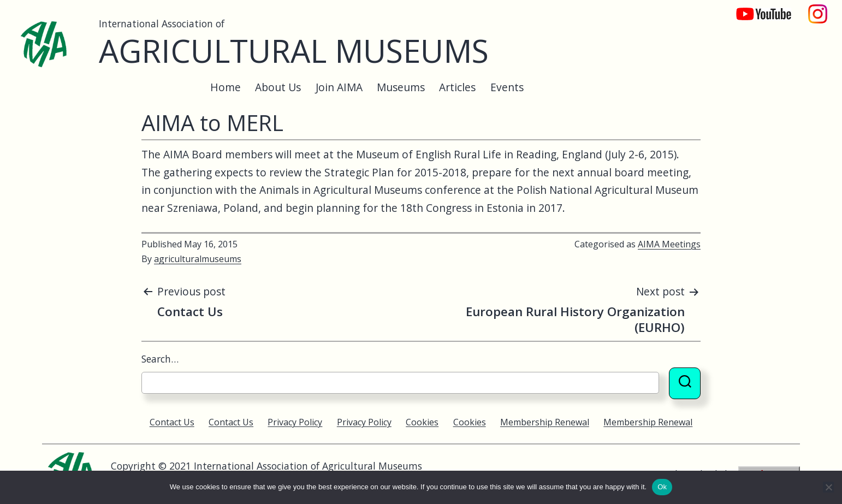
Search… (160, 359)
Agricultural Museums (294, 51)
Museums (401, 87)
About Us (278, 87)
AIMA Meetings (669, 244)
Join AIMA (339, 87)
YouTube (756, 8)
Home (226, 87)
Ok (662, 487)
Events (507, 87)
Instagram (818, 8)
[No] (828, 487)
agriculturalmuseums (198, 259)
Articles (457, 87)
